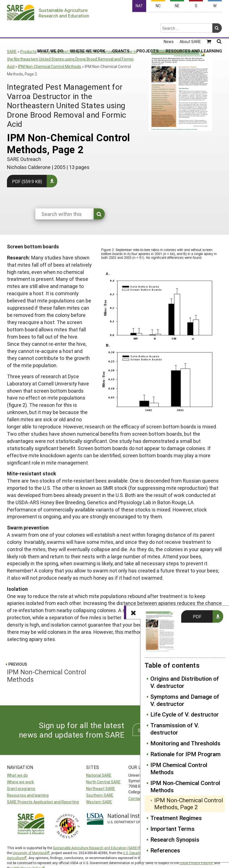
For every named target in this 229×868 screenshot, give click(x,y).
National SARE (99, 775)
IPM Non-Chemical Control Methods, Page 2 (189, 804)
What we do (17, 775)
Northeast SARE (101, 788)
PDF (197, 616)
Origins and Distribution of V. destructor (185, 682)
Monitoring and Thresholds (185, 743)
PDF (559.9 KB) (27, 181)
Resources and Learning (194, 29)
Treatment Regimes (176, 818)
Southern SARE (100, 795)
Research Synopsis (175, 840)
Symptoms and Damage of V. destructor (185, 700)
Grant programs (21, 788)
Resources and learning (28, 795)
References (165, 851)
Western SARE (99, 802)
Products (28, 51)
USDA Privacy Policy (195, 863)
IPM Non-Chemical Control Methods (50, 66)
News (169, 20)
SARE (12, 51)
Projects (148, 29)
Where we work (20, 782)
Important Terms (172, 829)
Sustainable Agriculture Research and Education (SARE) (95, 848)
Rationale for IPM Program (186, 754)
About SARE (190, 20)
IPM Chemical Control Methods (179, 769)
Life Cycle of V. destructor (185, 715)
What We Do (50, 29)
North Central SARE (103, 782)
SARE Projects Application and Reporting (43, 802)
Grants (121, 29)
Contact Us (138, 798)
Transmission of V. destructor (175, 729)
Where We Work (88, 29)
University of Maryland (29, 853)
